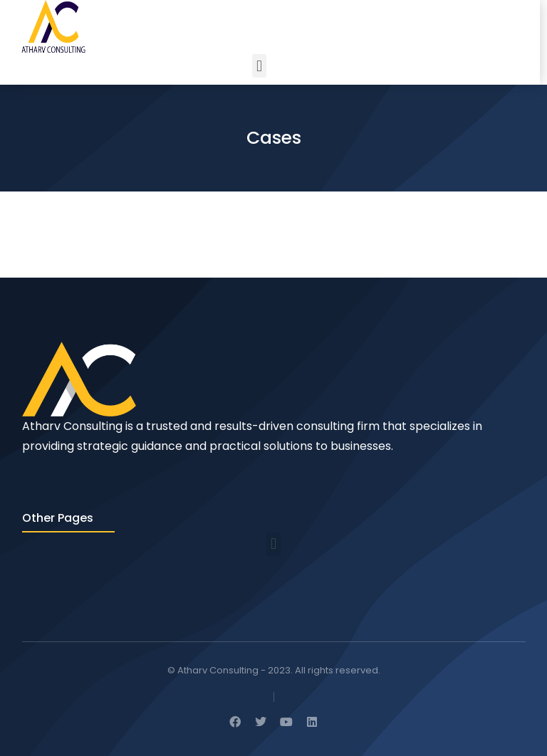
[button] (259, 66)
